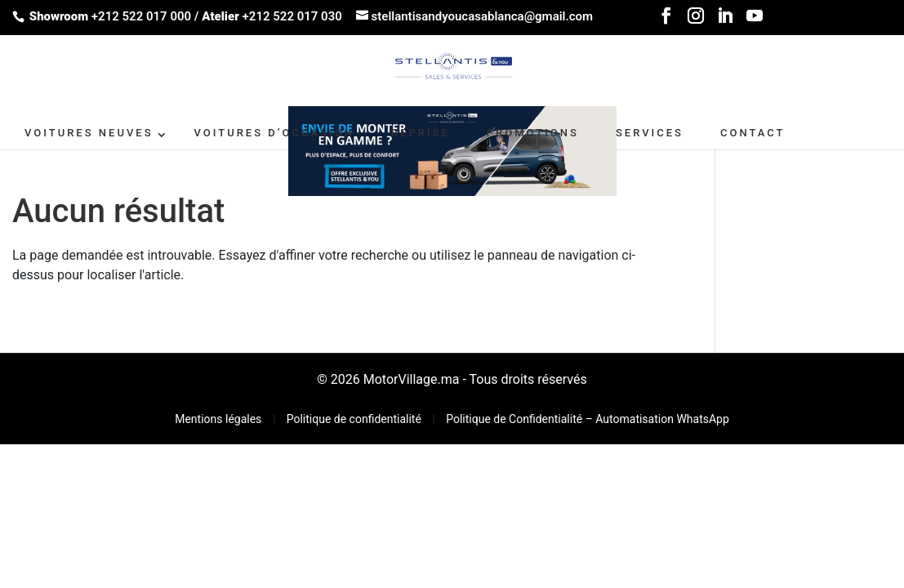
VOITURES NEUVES (89, 133)
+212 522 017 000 (141, 16)
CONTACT (753, 133)
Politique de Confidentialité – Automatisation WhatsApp (588, 419)
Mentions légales (220, 419)
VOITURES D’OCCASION (274, 133)
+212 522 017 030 (292, 16)
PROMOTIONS (533, 133)
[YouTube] (755, 21)
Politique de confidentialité (356, 419)
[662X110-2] (452, 150)
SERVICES (650, 133)
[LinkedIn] (725, 21)
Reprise (421, 133)
